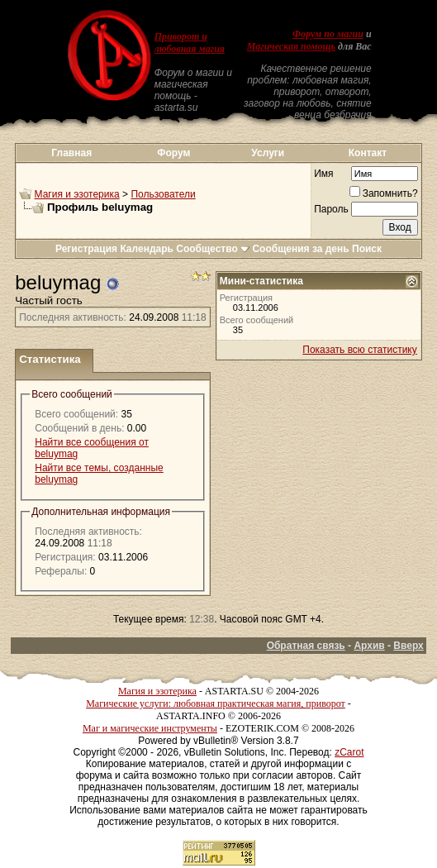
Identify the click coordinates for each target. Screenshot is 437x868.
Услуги (268, 153)
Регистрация (86, 249)
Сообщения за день (300, 249)
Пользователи (163, 194)
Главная (71, 153)
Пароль (331, 209)
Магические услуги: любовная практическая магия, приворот (216, 703)
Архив (369, 646)
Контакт (368, 153)
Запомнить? (384, 193)
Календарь (147, 249)
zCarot (349, 752)
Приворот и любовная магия (190, 43)
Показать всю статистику (359, 350)
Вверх (408, 646)
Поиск (367, 249)
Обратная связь (306, 646)
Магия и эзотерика (77, 194)
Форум (173, 153)
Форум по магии (328, 34)
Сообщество (213, 249)
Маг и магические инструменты (150, 728)
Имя (323, 174)
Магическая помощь (291, 46)
